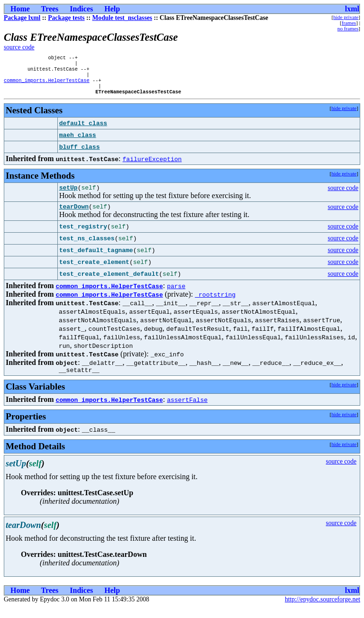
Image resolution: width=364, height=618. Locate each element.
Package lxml (22, 18)
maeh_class (78, 142)
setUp (68, 195)
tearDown (74, 216)
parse (176, 295)
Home (20, 9)
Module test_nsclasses (123, 18)
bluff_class (80, 154)
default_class (83, 130)
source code (19, 47)
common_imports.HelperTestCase (47, 85)
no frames (348, 28)
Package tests (66, 18)
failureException (152, 165)
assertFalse (187, 410)
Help (112, 9)
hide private (346, 17)
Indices (81, 9)
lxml (352, 9)
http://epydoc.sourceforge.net (323, 610)
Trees (50, 9)
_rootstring (215, 304)
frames (349, 23)
